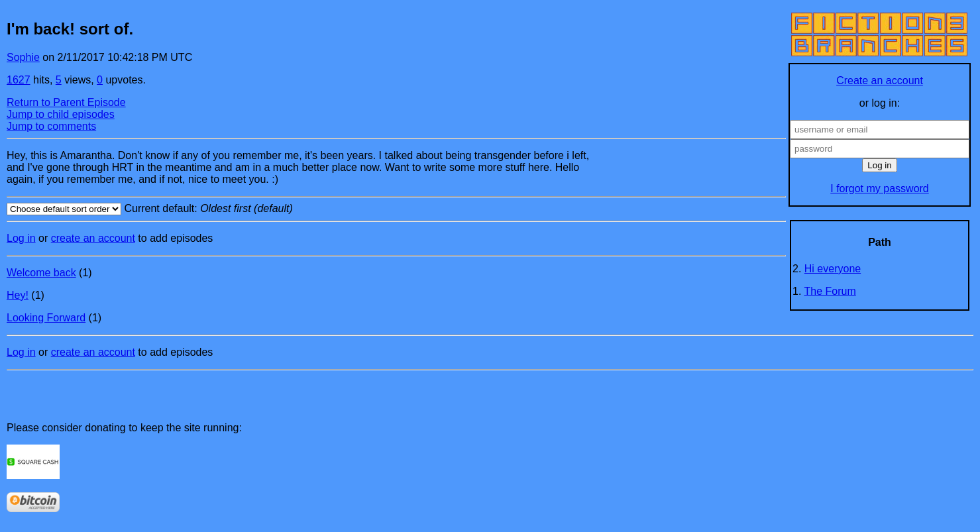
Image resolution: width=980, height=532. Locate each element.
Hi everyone (833, 269)
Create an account (880, 80)
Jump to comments (51, 126)
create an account (93, 238)
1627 (19, 80)
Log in (21, 238)
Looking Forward (46, 318)
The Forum (830, 291)
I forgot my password (880, 188)
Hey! (18, 295)
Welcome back (41, 273)
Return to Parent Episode (66, 102)
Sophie (23, 57)
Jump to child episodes (61, 114)
